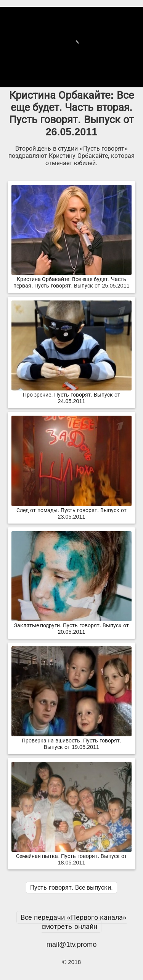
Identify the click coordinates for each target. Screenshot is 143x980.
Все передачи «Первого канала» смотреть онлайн (73, 922)
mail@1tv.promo (72, 944)
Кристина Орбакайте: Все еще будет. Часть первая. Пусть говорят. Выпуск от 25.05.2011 (71, 279)
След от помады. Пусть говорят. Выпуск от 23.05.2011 (71, 510)
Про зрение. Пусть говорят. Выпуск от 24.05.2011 (71, 395)
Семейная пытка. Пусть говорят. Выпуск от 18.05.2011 (71, 856)
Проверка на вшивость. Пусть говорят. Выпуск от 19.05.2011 (71, 741)
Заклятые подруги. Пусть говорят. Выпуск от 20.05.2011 (71, 626)
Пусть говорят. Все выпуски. (71, 888)
